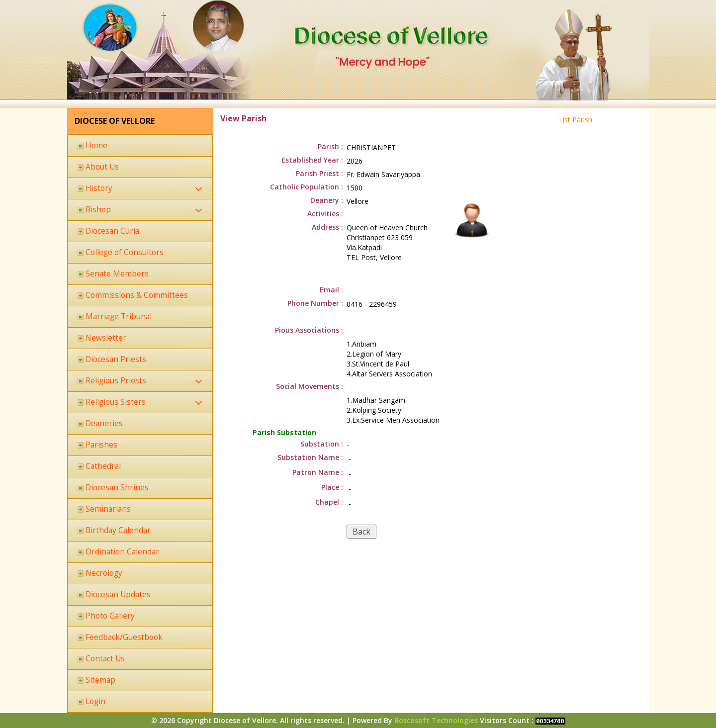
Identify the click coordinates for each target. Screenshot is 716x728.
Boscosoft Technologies (436, 720)
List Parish (576, 120)
